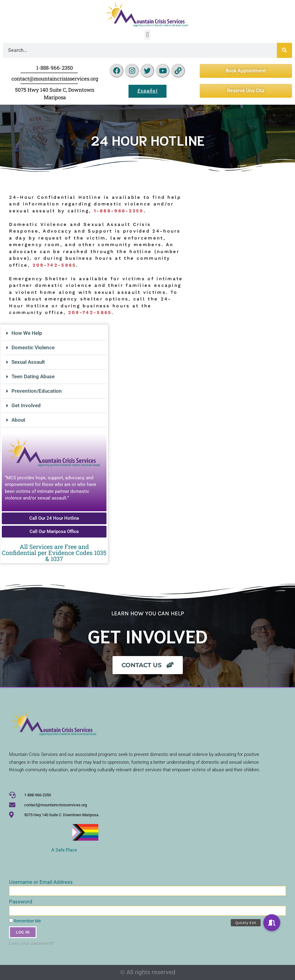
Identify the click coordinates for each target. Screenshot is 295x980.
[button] (147, 35)
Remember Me (25, 921)
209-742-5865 (90, 312)
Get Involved (26, 405)
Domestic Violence (33, 347)
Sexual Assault (28, 362)
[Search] (284, 50)
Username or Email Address (41, 882)
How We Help (27, 333)
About (18, 420)
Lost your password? (32, 943)
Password (21, 902)
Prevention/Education (37, 391)
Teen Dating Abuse (33, 376)
